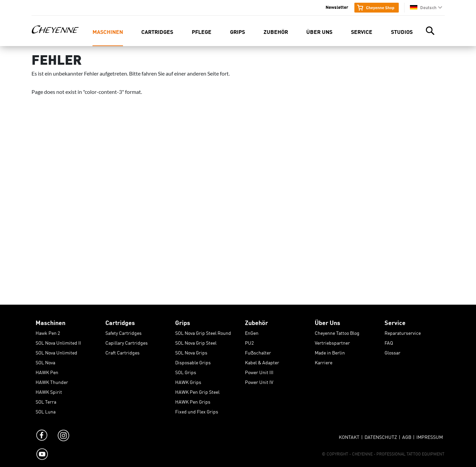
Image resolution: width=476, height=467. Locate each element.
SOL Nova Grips (191, 351)
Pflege (202, 31)
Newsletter (337, 7)
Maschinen (108, 31)
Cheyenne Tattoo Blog (337, 332)
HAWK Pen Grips (193, 401)
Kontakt (349, 436)
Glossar (392, 351)
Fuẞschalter (258, 351)
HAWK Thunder (52, 381)
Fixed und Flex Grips (197, 410)
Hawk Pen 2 (48, 332)
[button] (426, 7)
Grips (237, 31)
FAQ (389, 342)
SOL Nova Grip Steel (196, 342)
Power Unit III (259, 371)
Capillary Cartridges (127, 342)
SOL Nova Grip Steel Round (203, 332)
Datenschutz (381, 436)
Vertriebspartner (332, 342)
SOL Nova (45, 361)
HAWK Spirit (49, 391)
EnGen (252, 332)
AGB (407, 436)
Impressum (430, 436)
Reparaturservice (403, 332)
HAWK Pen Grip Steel (197, 391)
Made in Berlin (330, 351)
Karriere (324, 361)
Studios (402, 31)
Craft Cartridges (122, 351)
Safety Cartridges (123, 332)
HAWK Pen (47, 371)
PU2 (249, 342)
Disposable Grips (193, 361)
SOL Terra (46, 401)
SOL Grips (186, 371)
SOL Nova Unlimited (56, 351)
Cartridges (157, 31)
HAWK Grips (188, 381)
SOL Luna (46, 410)
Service (362, 31)
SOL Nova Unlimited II (58, 342)
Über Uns (319, 31)
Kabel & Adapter (262, 361)
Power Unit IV (259, 381)
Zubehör (276, 31)
